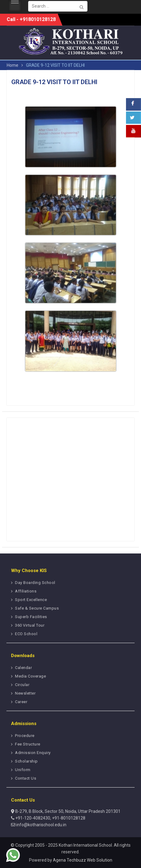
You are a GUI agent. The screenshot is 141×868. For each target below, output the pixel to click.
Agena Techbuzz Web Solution (83, 860)
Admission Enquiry (33, 753)
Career (21, 702)
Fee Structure (28, 744)
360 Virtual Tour (30, 625)
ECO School (26, 634)
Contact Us (26, 778)
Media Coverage (30, 676)
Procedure (25, 736)
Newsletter (25, 693)
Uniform (23, 770)
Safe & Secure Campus (37, 608)
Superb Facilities (31, 617)
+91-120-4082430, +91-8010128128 (50, 818)
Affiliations (26, 591)
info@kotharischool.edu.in (41, 825)
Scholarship (26, 761)
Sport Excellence (31, 600)
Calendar (23, 668)
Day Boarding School (35, 583)
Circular (22, 685)
